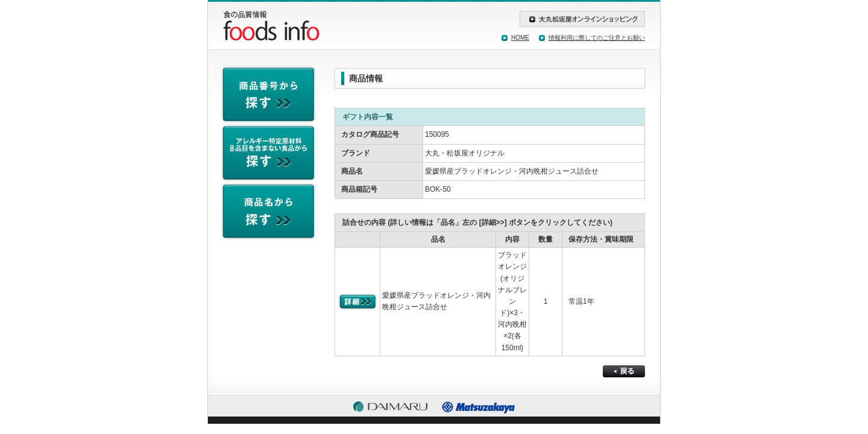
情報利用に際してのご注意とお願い (597, 38)
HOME (520, 38)
